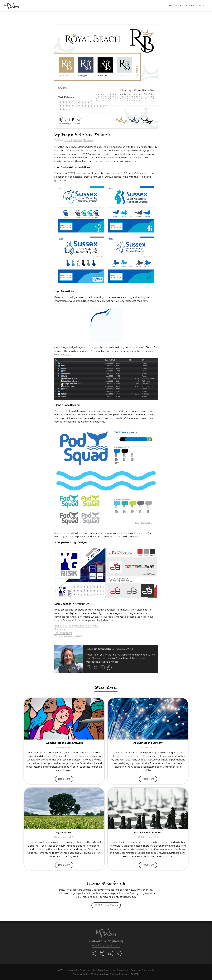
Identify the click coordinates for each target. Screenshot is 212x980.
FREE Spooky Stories (106, 905)
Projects (175, 5)
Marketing (88, 140)
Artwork (68, 140)
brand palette (105, 161)
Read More (64, 779)
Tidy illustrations (63, 633)
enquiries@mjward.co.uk (106, 945)
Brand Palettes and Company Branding (76, 626)
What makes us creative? (68, 636)
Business (78, 140)
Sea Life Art (61, 629)
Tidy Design (86, 151)
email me (105, 658)
